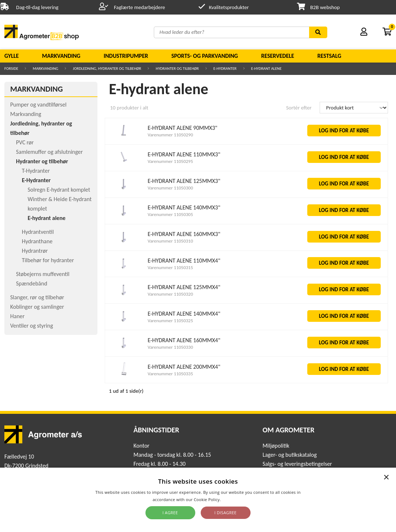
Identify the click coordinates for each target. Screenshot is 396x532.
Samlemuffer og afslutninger (49, 152)
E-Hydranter (225, 69)
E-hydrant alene (267, 69)
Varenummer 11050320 (170, 294)
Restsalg (329, 56)
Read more (233, 499)
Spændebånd (32, 283)
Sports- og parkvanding (205, 56)
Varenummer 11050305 (170, 214)
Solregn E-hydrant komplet (59, 190)
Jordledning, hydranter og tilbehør (107, 69)
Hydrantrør (35, 251)
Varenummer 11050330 (170, 347)
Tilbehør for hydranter (48, 260)
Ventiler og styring (32, 326)
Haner (17, 316)
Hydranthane (37, 241)
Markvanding (61, 56)
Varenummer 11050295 (170, 161)
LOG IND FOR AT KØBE (344, 131)
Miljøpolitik (276, 446)
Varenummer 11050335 (170, 374)
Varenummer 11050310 (170, 241)
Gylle (12, 56)
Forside (11, 69)
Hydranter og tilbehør (177, 69)
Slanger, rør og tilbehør (37, 297)
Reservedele (278, 56)
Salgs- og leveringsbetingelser (297, 464)
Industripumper (126, 56)
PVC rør (25, 142)
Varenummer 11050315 (170, 267)
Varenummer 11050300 (170, 188)
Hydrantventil (38, 232)
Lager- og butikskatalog (290, 455)
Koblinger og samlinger (37, 307)
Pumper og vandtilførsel (38, 105)
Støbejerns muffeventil (43, 274)
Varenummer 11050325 (170, 321)
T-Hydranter (36, 171)
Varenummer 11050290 (170, 135)
